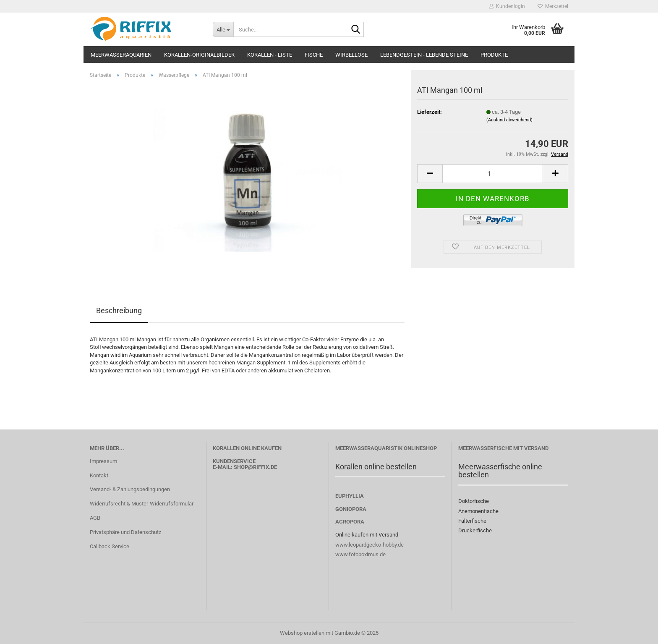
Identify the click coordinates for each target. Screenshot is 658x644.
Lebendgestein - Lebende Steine (424, 55)
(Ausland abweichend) (509, 120)
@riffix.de (262, 467)
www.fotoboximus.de (360, 554)
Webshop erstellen (302, 633)
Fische (314, 55)
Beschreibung (119, 310)
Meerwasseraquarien (121, 55)
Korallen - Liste (270, 55)
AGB (95, 518)
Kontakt (99, 475)
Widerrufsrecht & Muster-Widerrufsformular (142, 504)
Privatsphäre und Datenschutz (125, 532)
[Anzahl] (493, 174)
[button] (430, 174)
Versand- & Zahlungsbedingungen (130, 489)
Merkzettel (553, 6)
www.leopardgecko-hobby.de (369, 545)
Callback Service (110, 546)
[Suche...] (223, 29)
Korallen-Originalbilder (199, 55)
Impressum (103, 461)
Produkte (494, 55)
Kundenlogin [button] (507, 6)
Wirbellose (351, 55)
